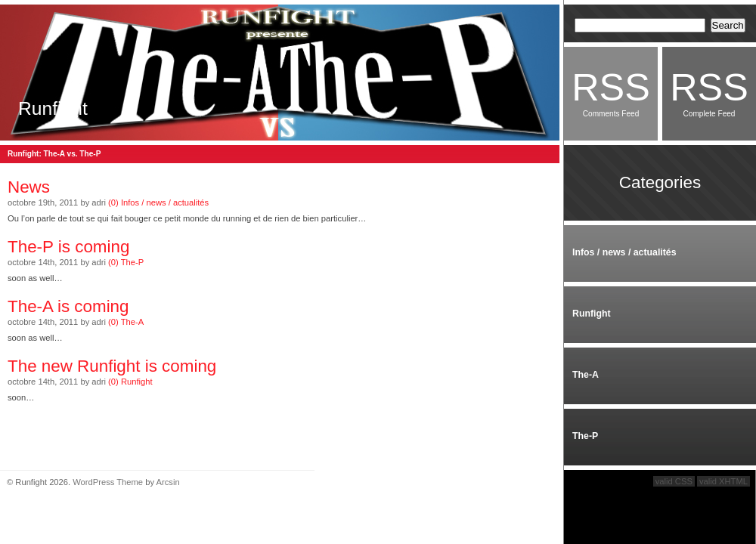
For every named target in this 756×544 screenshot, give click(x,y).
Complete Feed (709, 92)
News (29, 187)
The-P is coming (68, 247)
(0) (113, 202)
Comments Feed (611, 92)
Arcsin (168, 482)
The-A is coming (68, 306)
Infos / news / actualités (165, 202)
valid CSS (674, 481)
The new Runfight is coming (112, 366)
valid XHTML (723, 481)
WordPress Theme (108, 482)
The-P (132, 262)
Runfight (53, 108)
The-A (132, 322)
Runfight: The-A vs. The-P (54, 154)
